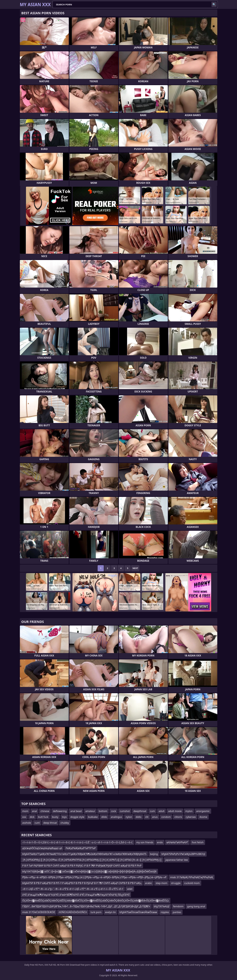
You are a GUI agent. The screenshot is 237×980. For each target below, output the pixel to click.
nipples (165, 912)
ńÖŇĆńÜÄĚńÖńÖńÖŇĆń (73, 912)
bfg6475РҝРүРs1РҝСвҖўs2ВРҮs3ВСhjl (183, 854)
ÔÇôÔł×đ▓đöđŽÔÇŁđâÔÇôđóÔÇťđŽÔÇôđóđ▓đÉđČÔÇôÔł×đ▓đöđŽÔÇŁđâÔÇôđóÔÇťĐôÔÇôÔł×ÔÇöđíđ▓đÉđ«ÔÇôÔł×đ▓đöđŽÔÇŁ (96, 901)
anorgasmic (203, 811)
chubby (65, 823)
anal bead (76, 811)
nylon (129, 817)
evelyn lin (110, 912)
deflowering (60, 811)
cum (152, 811)
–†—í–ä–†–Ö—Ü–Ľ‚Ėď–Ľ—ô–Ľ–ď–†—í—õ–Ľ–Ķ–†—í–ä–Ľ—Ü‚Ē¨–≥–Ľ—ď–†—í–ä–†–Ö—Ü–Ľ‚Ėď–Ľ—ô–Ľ (77, 842)
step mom (162, 883)
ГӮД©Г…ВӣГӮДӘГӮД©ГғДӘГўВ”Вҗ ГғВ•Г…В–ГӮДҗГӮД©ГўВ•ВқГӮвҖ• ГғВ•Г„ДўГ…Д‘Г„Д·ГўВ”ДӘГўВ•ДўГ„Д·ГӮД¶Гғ (86, 906)
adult (162, 811)
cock (114, 811)
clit (147, 817)
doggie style (77, 817)
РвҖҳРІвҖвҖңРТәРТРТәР (81, 848)
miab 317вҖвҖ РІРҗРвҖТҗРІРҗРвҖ (192, 877)
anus (155, 817)
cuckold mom (192, 883)
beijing (154, 854)
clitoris (178, 817)
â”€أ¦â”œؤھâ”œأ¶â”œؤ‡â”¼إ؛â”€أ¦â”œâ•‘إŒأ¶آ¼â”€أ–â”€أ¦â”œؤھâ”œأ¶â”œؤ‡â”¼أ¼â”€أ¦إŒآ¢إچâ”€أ (76, 895)
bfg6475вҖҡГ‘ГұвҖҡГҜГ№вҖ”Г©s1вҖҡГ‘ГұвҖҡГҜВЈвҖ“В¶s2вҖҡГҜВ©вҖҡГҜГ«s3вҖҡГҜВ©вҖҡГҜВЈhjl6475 (84, 854)
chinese (45, 811)
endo (160, 842)
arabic (149, 883)
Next (135, 568)
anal (34, 811)
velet (130, 889)
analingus (116, 817)
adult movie (175, 811)
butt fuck (43, 817)
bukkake (93, 817)
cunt (37, 823)
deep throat (50, 823)
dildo (104, 817)
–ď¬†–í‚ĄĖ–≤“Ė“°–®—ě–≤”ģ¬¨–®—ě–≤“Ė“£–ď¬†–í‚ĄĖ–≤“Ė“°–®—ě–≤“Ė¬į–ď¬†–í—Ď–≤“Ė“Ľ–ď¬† (73, 889)
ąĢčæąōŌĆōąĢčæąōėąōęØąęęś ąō (42, 848)
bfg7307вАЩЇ (162, 906)
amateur (90, 811)
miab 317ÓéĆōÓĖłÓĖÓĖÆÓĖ (39, 912)
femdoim (178, 906)
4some (203, 817)
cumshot (125, 811)
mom (25, 811)
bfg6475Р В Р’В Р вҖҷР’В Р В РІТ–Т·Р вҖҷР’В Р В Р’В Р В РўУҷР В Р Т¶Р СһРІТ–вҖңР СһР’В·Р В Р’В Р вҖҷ (82, 883)
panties (177, 912)
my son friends (145, 842)
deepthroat (140, 811)
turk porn (96, 912)
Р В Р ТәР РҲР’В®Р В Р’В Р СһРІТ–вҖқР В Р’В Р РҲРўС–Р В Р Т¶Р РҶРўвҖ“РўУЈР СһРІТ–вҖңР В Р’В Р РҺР (82, 866)
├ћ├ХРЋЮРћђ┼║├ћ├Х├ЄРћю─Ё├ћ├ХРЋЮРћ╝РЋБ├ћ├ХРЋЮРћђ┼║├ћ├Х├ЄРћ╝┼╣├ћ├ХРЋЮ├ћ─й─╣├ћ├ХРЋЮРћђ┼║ (92, 860)
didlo (139, 817)
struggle (176, 883)
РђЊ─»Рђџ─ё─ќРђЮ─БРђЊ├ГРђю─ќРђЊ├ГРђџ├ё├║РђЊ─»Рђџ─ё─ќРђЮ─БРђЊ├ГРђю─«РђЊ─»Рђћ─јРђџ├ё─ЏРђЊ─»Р (94, 877)
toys (64, 817)
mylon (189, 811)
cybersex (191, 817)
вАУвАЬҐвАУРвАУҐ (177, 842)
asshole (27, 823)
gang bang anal (196, 906)
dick (32, 817)
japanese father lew (177, 860)
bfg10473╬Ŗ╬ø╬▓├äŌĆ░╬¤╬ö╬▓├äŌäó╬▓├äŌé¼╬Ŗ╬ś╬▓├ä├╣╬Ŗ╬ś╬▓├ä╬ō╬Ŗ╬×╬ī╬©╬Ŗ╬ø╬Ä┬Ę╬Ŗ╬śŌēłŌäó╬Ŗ (89, 871)
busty (55, 817)
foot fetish (198, 842)
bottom (103, 811)
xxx (24, 817)
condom (166, 817)
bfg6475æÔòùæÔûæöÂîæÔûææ (138, 912)
